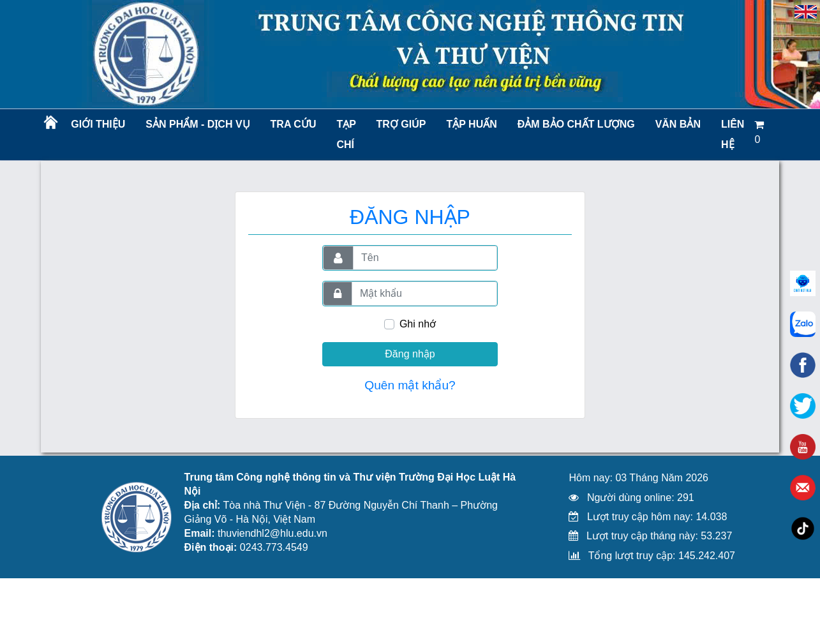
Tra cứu (294, 124)
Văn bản (678, 124)
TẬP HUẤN (471, 124)
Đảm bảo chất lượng (574, 124)
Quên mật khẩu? (410, 385)
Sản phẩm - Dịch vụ (197, 124)
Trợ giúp (401, 124)
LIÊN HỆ (733, 134)
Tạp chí (346, 134)
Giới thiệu (98, 124)
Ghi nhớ (418, 324)
